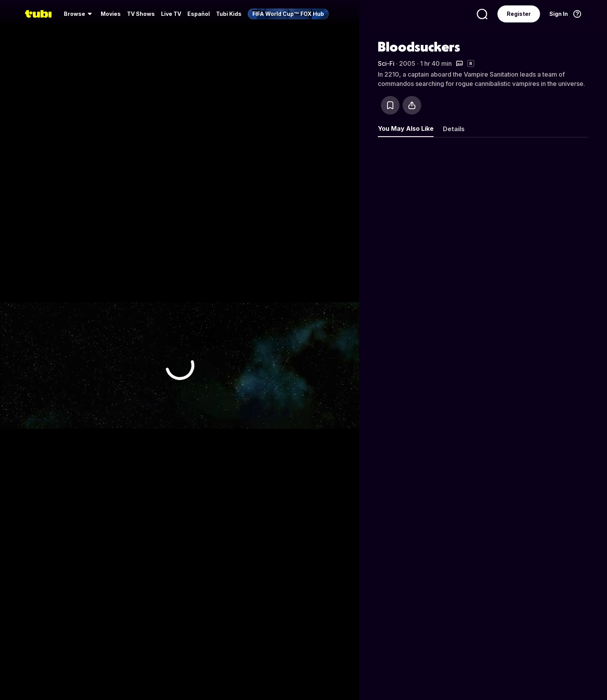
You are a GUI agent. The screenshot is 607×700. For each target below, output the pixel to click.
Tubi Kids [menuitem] (229, 14)
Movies (111, 14)
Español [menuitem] (199, 14)
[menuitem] (79, 14)
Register (519, 14)
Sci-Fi (386, 63)
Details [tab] (454, 129)
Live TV (171, 14)
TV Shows (141, 14)
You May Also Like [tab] (406, 128)
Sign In (559, 14)
